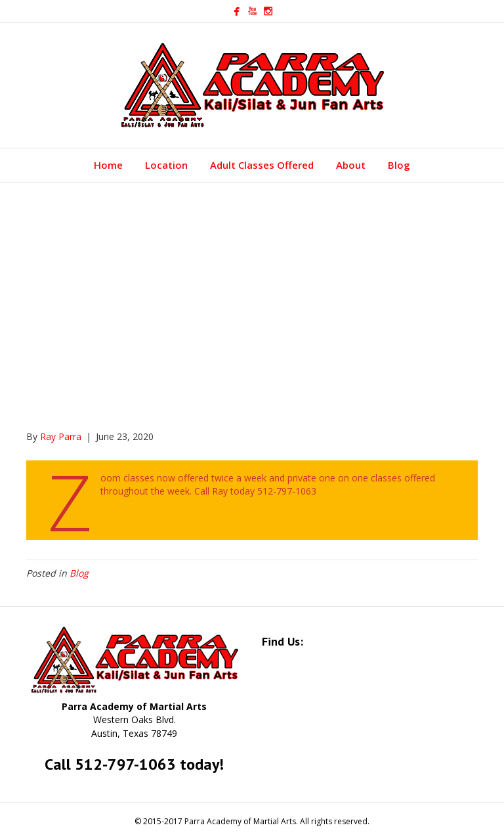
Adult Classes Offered (262, 165)
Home (108, 165)
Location (166, 165)
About (351, 165)
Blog (399, 165)
